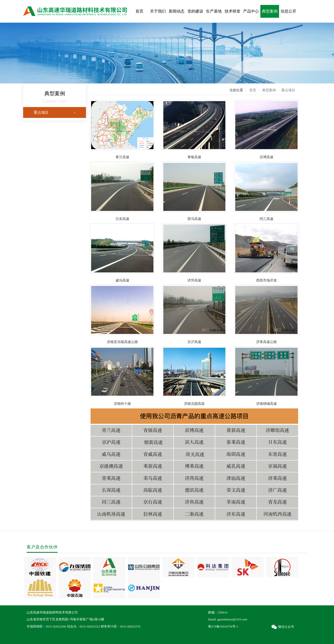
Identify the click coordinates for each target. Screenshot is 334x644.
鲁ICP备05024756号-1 (223, 626)
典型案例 (269, 90)
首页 (253, 90)
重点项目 (55, 112)
